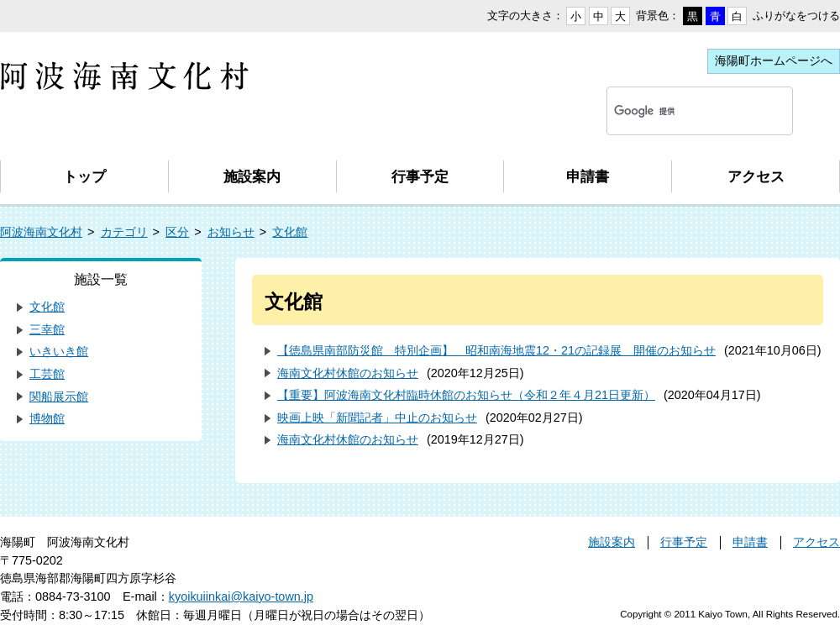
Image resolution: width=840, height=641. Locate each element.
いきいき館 (59, 351)
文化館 (290, 232)
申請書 (588, 176)
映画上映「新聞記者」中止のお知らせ (377, 418)
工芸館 (47, 374)
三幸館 (47, 329)
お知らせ (231, 232)
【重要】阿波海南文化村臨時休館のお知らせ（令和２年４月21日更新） (466, 395)
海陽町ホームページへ (774, 60)
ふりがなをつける (796, 16)
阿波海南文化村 (41, 232)
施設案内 (252, 176)
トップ (84, 176)
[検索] (680, 111)
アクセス (756, 176)
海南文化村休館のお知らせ (348, 373)
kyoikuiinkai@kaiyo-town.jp (241, 596)
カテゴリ (124, 232)
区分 (177, 232)
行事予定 (420, 176)
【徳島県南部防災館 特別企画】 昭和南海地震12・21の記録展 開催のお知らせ (496, 350)
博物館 (47, 418)
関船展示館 (59, 397)
